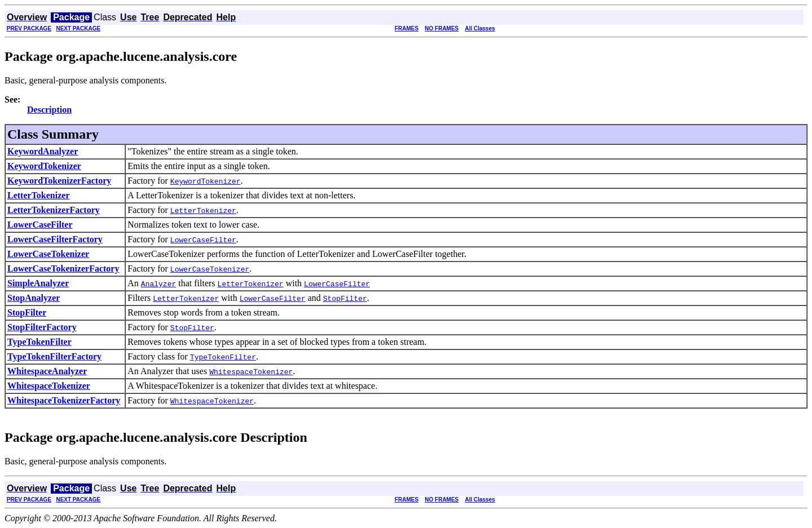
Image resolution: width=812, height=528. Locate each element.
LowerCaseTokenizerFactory (63, 269)
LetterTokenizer (38, 195)
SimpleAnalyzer (38, 283)
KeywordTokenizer (44, 166)
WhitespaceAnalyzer (47, 371)
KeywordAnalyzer (43, 151)
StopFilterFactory (42, 327)
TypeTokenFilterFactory (54, 356)
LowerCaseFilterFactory (55, 239)
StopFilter (27, 312)
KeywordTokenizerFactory (59, 181)
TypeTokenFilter (39, 342)
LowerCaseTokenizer (48, 254)
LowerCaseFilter (40, 225)
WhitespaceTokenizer (49, 386)
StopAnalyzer (34, 298)
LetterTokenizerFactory (54, 210)
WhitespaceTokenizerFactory (64, 400)
